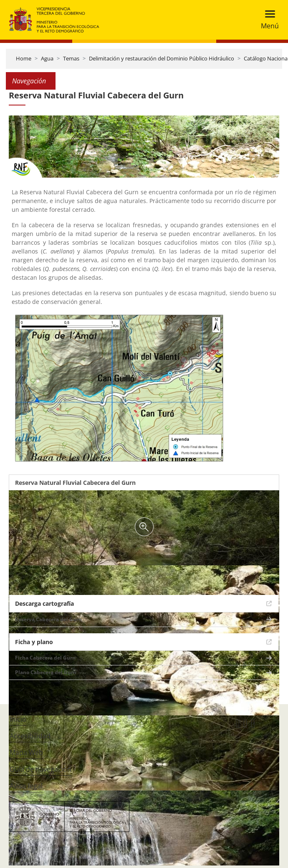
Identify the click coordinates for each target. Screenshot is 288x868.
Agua (47, 58)
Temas (71, 58)
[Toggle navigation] (267, 20)
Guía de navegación (40, 769)
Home (24, 58)
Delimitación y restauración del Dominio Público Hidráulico (162, 58)
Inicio (18, 719)
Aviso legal (26, 786)
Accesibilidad (30, 736)
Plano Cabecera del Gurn (46, 672)
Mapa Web (26, 753)
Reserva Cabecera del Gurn (48, 619)
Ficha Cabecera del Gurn (45, 658)
